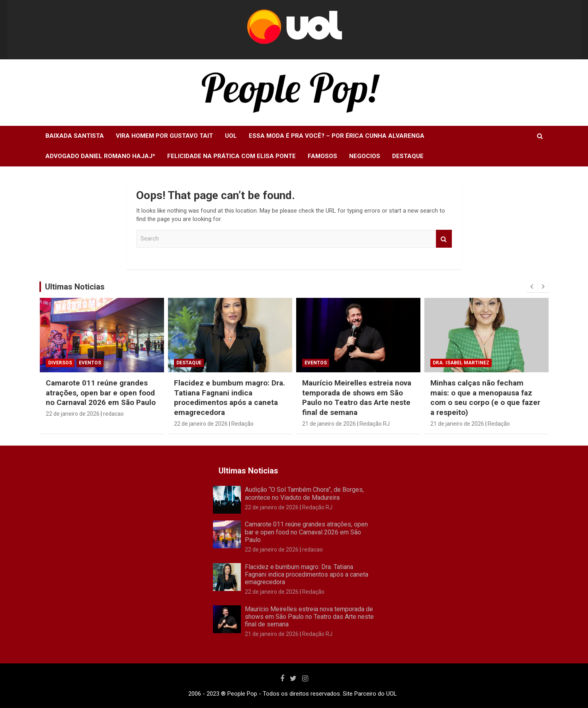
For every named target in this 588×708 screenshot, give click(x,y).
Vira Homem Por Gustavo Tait (164, 136)
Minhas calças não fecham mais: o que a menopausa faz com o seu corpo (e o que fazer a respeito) (485, 398)
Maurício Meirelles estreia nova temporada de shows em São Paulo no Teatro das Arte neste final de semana (357, 398)
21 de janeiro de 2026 (329, 424)
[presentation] (532, 287)
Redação (242, 424)
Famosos (322, 156)
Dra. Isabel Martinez (461, 363)
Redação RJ (375, 424)
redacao (113, 414)
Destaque (408, 156)
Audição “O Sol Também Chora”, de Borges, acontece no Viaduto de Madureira (304, 493)
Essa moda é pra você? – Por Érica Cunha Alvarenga (337, 136)
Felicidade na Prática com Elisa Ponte (231, 156)
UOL (231, 136)
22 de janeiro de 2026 (73, 414)
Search (444, 239)
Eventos (90, 363)
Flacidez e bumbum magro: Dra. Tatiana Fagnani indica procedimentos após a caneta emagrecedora (230, 398)
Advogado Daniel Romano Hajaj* (100, 156)
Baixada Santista (75, 136)
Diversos (60, 363)
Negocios (365, 156)
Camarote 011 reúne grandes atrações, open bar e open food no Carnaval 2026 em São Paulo (101, 393)
